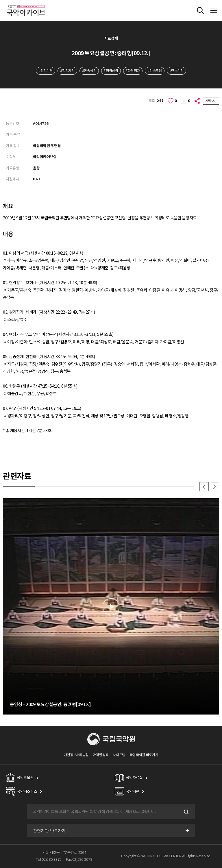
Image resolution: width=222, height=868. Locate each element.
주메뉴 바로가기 (0, 0)
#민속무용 (155, 71)
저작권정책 (101, 755)
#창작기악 (46, 71)
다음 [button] (214, 487)
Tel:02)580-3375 (49, 859)
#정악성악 (111, 71)
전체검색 (200, 10)
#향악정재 (133, 71)
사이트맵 (119, 755)
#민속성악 (89, 71)
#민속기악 (176, 71)
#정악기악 (67, 71)
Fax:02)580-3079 (79, 859)
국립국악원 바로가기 (144, 755)
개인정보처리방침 (76, 755)
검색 (186, 812)
